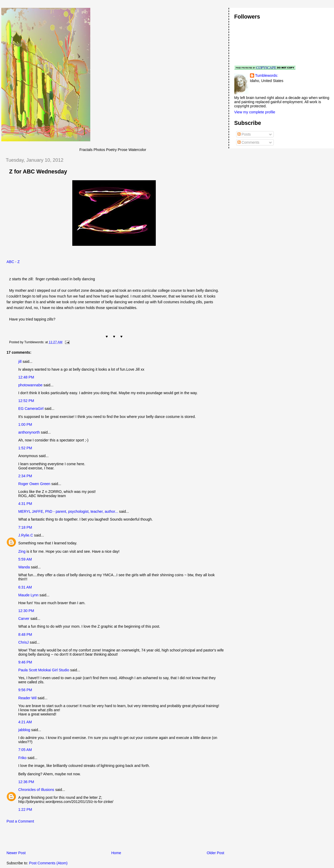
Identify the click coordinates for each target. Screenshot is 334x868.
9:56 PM (25, 690)
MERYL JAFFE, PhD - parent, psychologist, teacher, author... (68, 511)
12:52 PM (26, 401)
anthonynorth (29, 432)
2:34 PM (25, 476)
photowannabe (30, 385)
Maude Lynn (28, 595)
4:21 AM (25, 722)
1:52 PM (25, 448)
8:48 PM (25, 634)
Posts (244, 134)
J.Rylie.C (26, 535)
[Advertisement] (62, 838)
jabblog (24, 730)
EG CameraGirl (31, 409)
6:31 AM (25, 587)
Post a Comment (20, 821)
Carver (24, 619)
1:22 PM (25, 809)
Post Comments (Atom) (48, 863)
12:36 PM (26, 782)
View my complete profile (255, 112)
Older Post (215, 853)
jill (20, 362)
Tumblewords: (267, 75)
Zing (22, 551)
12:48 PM (26, 377)
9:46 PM (25, 662)
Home (116, 853)
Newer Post (16, 853)
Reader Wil (27, 698)
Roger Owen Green (34, 484)
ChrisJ (23, 642)
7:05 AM (25, 750)
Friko (22, 758)
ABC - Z (13, 262)
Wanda (24, 567)
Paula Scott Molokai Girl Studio (44, 670)
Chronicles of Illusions (36, 790)
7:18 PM (25, 527)
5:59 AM (25, 559)
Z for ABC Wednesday (38, 172)
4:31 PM (25, 504)
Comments (248, 142)
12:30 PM (26, 611)
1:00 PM (25, 424)
